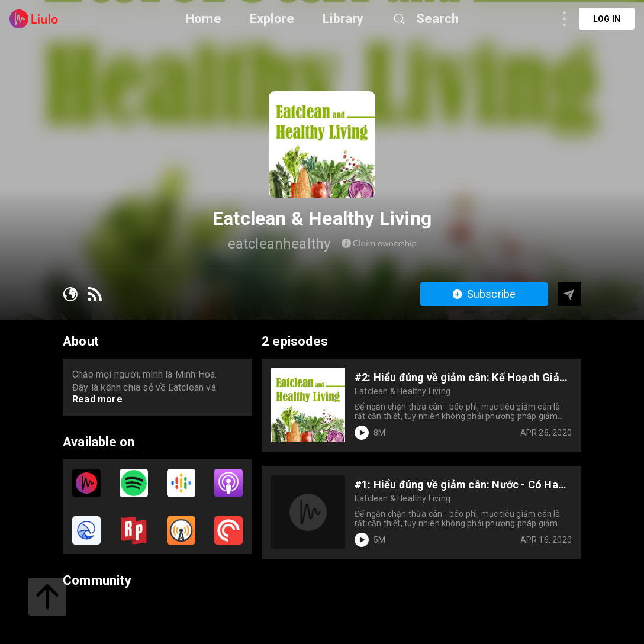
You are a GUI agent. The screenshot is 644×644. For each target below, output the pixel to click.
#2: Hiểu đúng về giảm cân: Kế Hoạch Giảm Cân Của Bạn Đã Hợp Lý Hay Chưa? (462, 377)
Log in (607, 19)
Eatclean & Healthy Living (402, 391)
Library (343, 19)
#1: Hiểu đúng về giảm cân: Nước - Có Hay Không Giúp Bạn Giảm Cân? (459, 484)
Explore (272, 19)
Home (203, 19)
